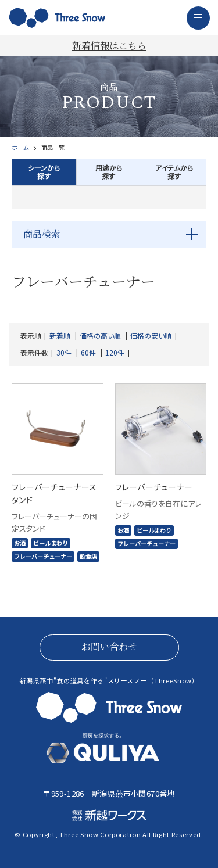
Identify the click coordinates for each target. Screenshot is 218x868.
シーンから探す (44, 172)
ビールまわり (51, 543)
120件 (115, 353)
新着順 (60, 336)
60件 (88, 353)
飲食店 (88, 556)
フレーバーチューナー (43, 556)
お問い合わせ (109, 646)
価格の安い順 (151, 336)
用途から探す (109, 172)
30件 (64, 353)
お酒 (20, 543)
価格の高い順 (100, 336)
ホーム (20, 148)
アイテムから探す (174, 172)
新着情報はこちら (109, 46)
